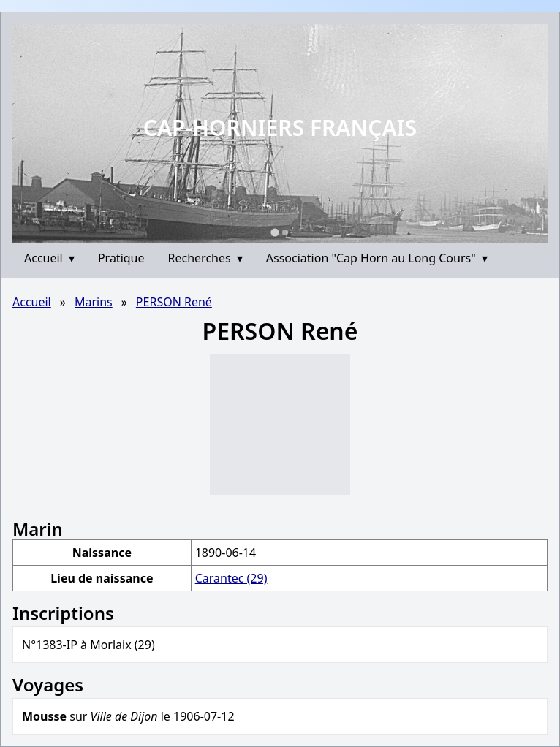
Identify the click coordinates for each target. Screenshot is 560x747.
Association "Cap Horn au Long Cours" (377, 258)
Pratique (121, 258)
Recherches (205, 258)
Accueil (49, 258)
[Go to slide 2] (285, 232)
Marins (94, 302)
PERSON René (174, 302)
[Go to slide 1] (275, 232)
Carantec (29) (231, 578)
